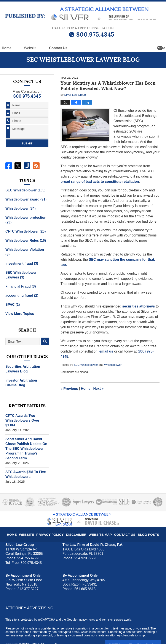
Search (45, 337)
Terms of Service (114, 610)
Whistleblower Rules (25, 240)
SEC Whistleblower (86, 365)
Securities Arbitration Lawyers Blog (22, 364)
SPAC (12, 300)
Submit (27, 143)
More (157, 48)
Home (15, 48)
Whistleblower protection (25, 220)
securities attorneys (138, 306)
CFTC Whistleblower (25, 231)
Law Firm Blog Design (140, 635)
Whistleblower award (25, 199)
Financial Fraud (20, 282)
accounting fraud (21, 291)
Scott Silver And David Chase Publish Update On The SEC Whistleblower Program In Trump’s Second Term (27, 439)
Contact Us (122, 522)
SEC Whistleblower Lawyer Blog (83, 13)
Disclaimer (78, 522)
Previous (69, 389)
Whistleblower (113, 365)
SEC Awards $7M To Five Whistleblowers (25, 465)
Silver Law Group (52, 635)
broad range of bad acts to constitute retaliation (100, 182)
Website (48, 48)
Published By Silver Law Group (83, 32)
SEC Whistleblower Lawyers (20, 270)
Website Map (100, 522)
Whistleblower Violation (26, 250)
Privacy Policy (55, 522)
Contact (84, 48)
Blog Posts (143, 522)
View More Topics (19, 309)
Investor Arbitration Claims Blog (26, 378)
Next (99, 389)
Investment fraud (21, 259)
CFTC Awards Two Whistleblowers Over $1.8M (26, 413)
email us (106, 351)
